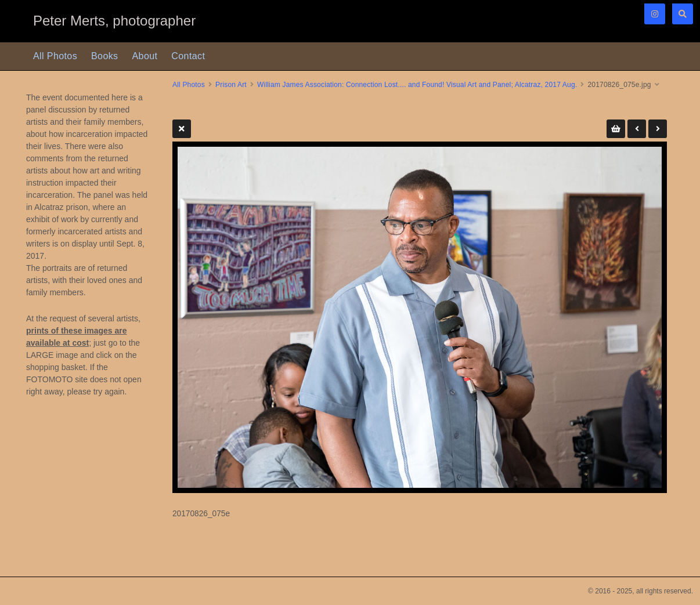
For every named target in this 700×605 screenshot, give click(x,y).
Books (104, 56)
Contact (188, 56)
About (145, 56)
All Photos (55, 56)
